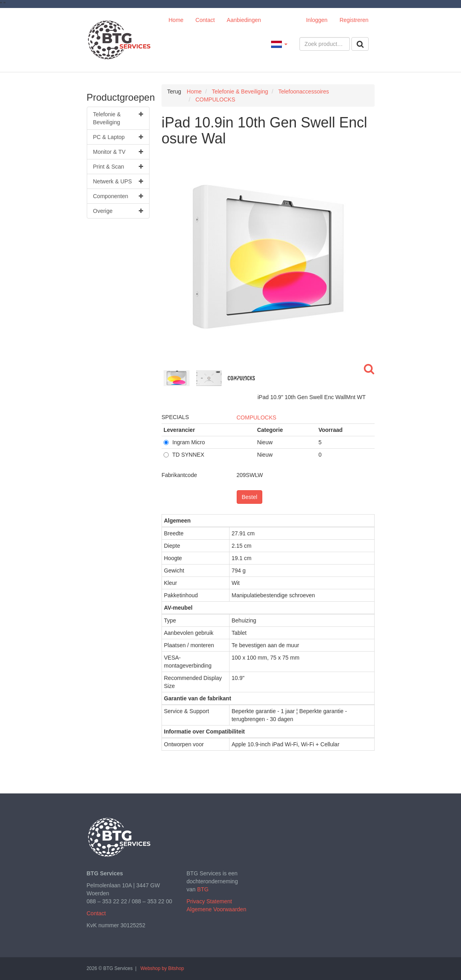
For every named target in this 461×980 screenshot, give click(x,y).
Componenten (118, 196)
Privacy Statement (210, 901)
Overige (118, 211)
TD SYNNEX (184, 455)
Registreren (354, 20)
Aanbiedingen (244, 20)
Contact (205, 20)
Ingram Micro (184, 442)
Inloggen (317, 20)
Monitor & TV (118, 152)
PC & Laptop (118, 137)
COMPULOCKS (257, 417)
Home (176, 20)
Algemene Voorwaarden (217, 909)
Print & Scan (118, 167)
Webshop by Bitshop (162, 968)
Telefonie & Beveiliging (118, 118)
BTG (203, 889)
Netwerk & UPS (118, 181)
